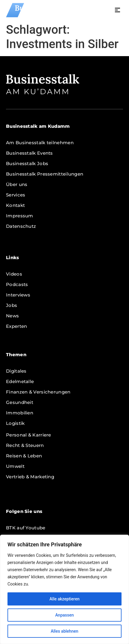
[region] (64, 589)
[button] (118, 11)
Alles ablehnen (65, 631)
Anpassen (64, 615)
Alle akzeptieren (64, 599)
